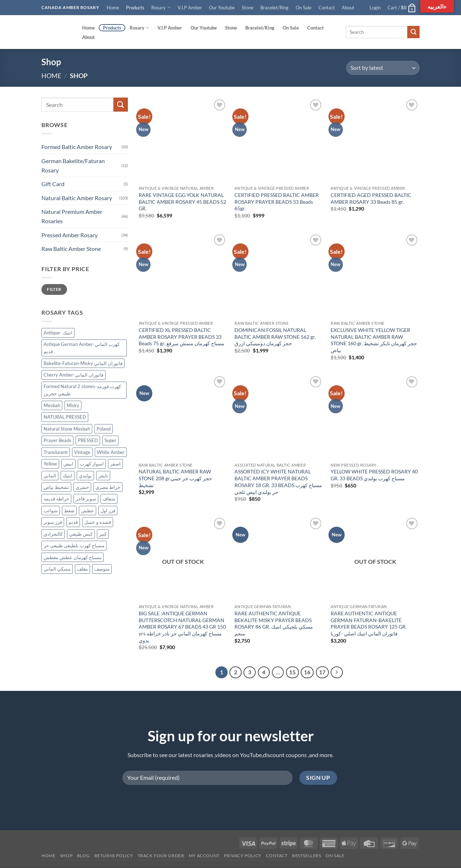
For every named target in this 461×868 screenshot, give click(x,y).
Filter (54, 289)
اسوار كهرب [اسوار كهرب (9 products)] (92, 464)
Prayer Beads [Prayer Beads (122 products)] (57, 440)
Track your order (161, 856)
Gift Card (53, 184)
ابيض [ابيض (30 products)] (68, 464)
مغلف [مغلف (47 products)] (82, 569)
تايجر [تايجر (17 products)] (103, 476)
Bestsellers (307, 856)
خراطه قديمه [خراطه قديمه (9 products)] (56, 499)
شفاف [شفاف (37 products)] (109, 499)
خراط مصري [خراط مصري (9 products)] (108, 487)
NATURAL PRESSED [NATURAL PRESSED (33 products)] (65, 417)
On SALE (335, 856)
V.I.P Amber (190, 8)
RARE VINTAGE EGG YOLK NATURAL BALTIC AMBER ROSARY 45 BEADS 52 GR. (182, 202)
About (348, 8)
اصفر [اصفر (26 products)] (115, 464)
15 (292, 672)
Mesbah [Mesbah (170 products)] (52, 405)
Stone (248, 8)
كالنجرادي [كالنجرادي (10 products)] (53, 534)
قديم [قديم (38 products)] (73, 522)
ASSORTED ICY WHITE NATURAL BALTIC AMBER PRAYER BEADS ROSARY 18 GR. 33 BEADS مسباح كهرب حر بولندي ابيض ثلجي (278, 482)
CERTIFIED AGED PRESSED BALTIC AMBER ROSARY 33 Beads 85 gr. (371, 198)
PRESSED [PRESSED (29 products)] (88, 440)
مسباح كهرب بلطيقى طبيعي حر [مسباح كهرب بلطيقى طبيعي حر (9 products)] (74, 546)
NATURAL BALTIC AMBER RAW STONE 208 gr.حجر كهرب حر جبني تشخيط (175, 478)
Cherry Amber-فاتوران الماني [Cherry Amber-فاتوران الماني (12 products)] (73, 375)
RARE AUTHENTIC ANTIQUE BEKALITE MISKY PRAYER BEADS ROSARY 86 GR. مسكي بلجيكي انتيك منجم (274, 623)
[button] (375, 8)
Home (113, 8)
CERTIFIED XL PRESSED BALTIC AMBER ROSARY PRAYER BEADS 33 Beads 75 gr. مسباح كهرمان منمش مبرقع (182, 337)
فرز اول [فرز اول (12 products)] (108, 511)
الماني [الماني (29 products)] (50, 476)
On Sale (304, 8)
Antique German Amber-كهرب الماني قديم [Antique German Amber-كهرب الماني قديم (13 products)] (82, 348)
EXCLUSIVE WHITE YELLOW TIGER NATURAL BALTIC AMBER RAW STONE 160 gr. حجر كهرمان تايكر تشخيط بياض (374, 340)
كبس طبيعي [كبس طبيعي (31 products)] (81, 534)
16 (307, 672)
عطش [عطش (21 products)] (88, 511)
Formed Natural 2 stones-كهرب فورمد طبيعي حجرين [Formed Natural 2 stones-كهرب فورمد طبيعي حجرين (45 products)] (82, 390)
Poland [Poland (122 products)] (104, 429)
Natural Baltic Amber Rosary (77, 198)
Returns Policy (114, 856)
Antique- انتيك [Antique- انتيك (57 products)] (58, 333)
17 (322, 672)
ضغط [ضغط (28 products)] (69, 511)
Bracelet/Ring (274, 8)
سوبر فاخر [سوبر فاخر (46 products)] (86, 499)
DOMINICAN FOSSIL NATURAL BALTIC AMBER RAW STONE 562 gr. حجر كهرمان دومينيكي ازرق (275, 337)
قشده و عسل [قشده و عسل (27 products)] (98, 522)
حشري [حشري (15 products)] (82, 487)
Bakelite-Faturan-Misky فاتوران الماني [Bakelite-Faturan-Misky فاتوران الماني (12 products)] (83, 363)
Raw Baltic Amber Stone (71, 249)
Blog (83, 856)
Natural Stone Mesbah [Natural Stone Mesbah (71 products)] (67, 429)
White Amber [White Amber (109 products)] (111, 452)
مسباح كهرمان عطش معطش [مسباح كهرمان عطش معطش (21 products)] (73, 557)
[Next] (337, 673)
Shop (66, 856)
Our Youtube (222, 8)
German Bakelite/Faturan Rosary (73, 165)
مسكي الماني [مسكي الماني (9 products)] (57, 569)
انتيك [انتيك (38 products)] (68, 476)
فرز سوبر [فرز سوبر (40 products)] (53, 522)
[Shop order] (383, 68)
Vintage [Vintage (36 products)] (82, 452)
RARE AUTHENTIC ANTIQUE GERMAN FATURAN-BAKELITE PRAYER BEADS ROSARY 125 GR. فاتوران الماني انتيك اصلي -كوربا (369, 623)
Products (135, 8)
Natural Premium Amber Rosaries (72, 217)
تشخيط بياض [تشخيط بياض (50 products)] (56, 487)
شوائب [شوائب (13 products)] (51, 511)
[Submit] (413, 32)
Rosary (161, 7)
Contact (327, 8)
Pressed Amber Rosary (70, 235)
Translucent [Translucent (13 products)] (56, 452)
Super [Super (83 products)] (110, 440)
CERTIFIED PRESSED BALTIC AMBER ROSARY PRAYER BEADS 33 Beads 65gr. (277, 202)
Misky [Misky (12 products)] (73, 405)
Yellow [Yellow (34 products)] (50, 464)
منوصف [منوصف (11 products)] (102, 569)
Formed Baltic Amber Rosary (77, 147)
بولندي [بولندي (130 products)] (85, 476)
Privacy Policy (243, 856)
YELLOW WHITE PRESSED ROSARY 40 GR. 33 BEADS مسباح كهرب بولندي (374, 475)
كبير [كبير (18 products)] (103, 534)
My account (204, 856)
